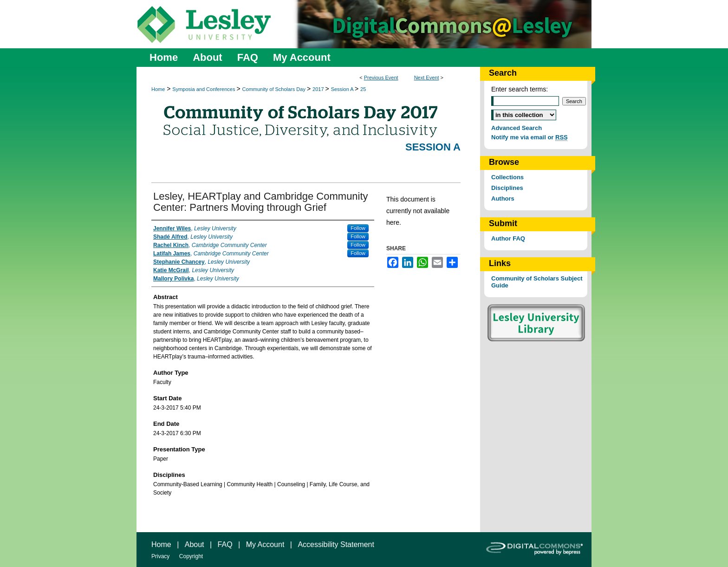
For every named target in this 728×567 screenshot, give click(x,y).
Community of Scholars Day (275, 89)
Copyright (191, 556)
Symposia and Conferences (204, 89)
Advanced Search (517, 128)
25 (363, 89)
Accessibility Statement (336, 544)
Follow (358, 228)
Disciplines (507, 188)
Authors (503, 199)
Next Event (427, 78)
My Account (265, 544)
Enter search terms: (520, 89)
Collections (507, 177)
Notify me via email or (530, 137)
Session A (343, 89)
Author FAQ (508, 238)
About (195, 544)
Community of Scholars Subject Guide (537, 282)
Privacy (160, 556)
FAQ (225, 544)
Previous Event (381, 78)
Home (158, 89)
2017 (319, 89)
